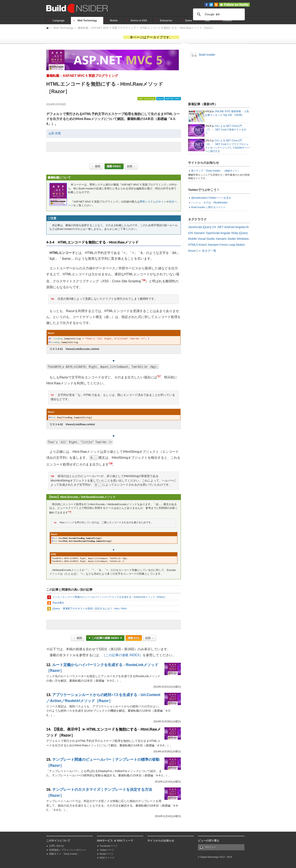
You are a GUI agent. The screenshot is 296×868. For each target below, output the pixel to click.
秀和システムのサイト (153, 202)
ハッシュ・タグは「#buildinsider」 (211, 203)
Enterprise (166, 21)
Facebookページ (109, 846)
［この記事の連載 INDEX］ (122, 655)
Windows (243, 239)
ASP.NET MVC (173, 99)
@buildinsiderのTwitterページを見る (211, 198)
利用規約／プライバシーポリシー (68, 850)
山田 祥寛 (55, 133)
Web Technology (87, 21)
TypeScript (213, 233)
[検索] (218, 14)
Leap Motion (237, 245)
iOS (191, 233)
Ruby (235, 233)
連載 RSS (134, 638)
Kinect (203, 245)
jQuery (207, 227)
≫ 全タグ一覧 (207, 251)
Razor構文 (58, 603)
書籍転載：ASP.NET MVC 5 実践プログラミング (107, 28)
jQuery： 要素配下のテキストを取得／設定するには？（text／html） (90, 609)
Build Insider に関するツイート (208, 207)
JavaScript (195, 227)
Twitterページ (107, 850)
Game (188, 21)
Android (229, 227)
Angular (225, 233)
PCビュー (211, 847)
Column (227, 21)
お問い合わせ (57, 846)
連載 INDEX (114, 166)
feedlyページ (107, 854)
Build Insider (207, 55)
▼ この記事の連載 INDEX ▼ (105, 638)
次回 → (131, 166)
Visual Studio (206, 239)
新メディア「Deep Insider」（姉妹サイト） (216, 171)
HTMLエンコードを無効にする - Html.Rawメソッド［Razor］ (177, 28)
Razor (160, 99)
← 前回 (96, 166)
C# (214, 227)
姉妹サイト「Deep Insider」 (64, 854)
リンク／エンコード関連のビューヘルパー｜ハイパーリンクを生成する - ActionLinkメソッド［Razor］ (110, 597)
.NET (220, 227)
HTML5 (193, 245)
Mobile (114, 21)
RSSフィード (107, 858)
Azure (192, 251)
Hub (207, 21)
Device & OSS (139, 21)
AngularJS (242, 227)
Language (59, 21)
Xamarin (199, 233)
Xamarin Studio (226, 239)
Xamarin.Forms (218, 245)
